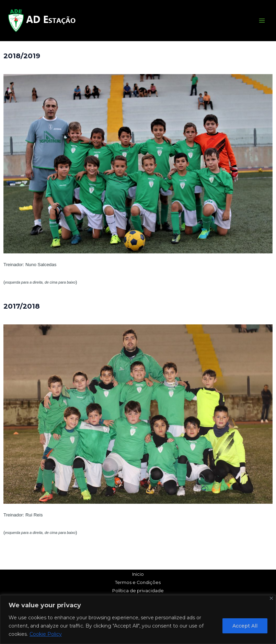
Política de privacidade (138, 591)
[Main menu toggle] (262, 21)
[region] (138, 619)
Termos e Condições (138, 582)
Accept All (245, 626)
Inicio (138, 574)
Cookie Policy (46, 634)
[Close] (271, 598)
